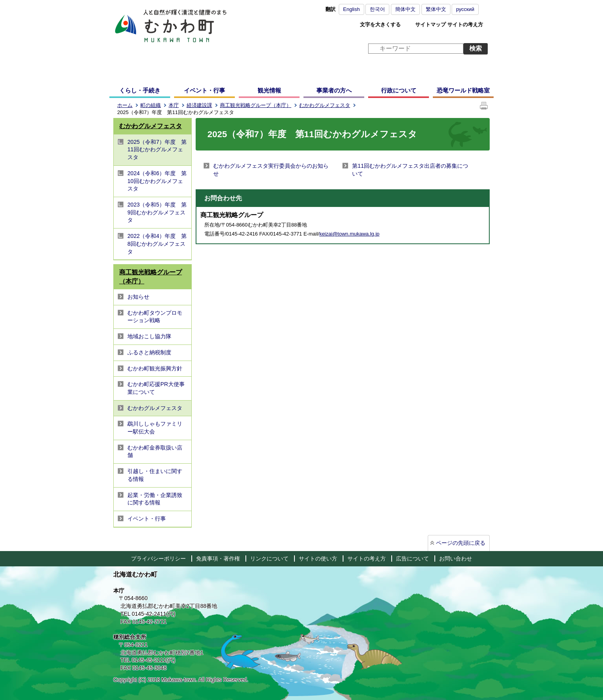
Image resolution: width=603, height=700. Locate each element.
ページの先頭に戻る (461, 543)
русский (465, 9)
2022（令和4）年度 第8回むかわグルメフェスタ (157, 244)
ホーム (125, 105)
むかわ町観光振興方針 (155, 368)
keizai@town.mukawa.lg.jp (349, 234)
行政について (399, 90)
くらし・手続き (140, 90)
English (351, 9)
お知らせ (138, 297)
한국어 (377, 9)
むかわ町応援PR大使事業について (156, 388)
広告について (412, 559)
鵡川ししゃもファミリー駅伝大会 (155, 428)
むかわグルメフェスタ (325, 105)
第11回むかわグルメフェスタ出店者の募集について (410, 170)
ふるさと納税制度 (149, 352)
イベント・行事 (204, 90)
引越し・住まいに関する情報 (155, 475)
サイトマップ (430, 24)
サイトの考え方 (465, 24)
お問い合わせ (456, 559)
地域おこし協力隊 (149, 336)
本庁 (174, 105)
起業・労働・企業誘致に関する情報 (155, 499)
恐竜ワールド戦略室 (463, 90)
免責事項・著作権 (218, 559)
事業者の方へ (334, 90)
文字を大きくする (380, 24)
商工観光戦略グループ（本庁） (256, 105)
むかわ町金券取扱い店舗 (155, 452)
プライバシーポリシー (158, 559)
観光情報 (269, 90)
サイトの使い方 (318, 559)
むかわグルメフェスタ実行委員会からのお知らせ (271, 170)
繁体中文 (436, 9)
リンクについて (269, 559)
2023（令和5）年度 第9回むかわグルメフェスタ (157, 212)
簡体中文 (405, 9)
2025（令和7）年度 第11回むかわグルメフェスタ (157, 150)
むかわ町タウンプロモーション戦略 (155, 317)
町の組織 (151, 105)
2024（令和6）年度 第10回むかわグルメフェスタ (157, 181)
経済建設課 (199, 105)
